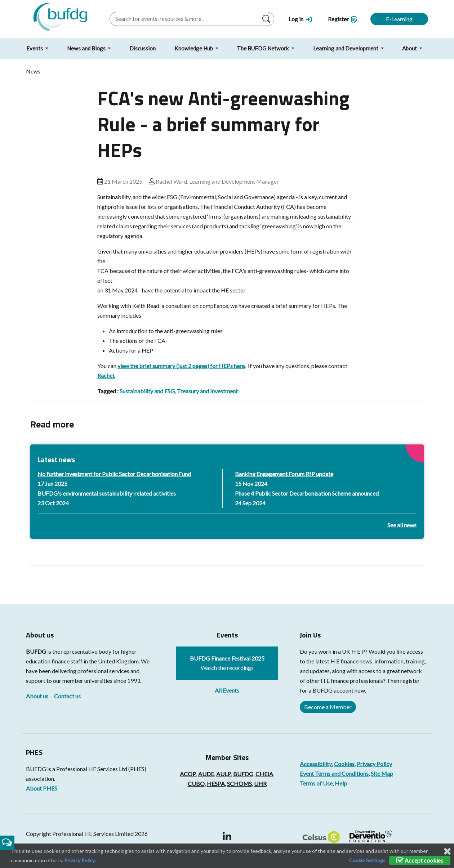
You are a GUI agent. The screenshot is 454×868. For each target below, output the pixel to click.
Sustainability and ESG (147, 391)
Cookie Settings (367, 860)
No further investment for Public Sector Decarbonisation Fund (114, 474)
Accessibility (316, 764)
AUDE (206, 774)
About (410, 48)
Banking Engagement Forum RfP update (284, 474)
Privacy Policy (374, 764)
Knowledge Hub (194, 48)
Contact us (67, 696)
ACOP (188, 774)
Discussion (143, 48)
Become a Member (328, 707)
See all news (402, 525)
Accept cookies (420, 860)
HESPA (216, 784)
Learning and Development (346, 48)
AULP (224, 774)
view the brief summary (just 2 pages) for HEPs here (181, 366)
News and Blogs (87, 48)
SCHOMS (239, 784)
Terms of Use (316, 783)
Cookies (344, 764)
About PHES (42, 788)
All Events (227, 690)
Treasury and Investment (207, 391)
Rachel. (106, 375)
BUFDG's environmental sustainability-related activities (107, 493)
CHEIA (264, 774)
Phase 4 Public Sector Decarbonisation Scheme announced (307, 493)
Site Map (382, 773)
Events (35, 48)
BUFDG (36, 651)
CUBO (196, 784)
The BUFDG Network (263, 48)
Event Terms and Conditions (334, 773)
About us (37, 696)
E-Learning (399, 19)
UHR (260, 784)
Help (341, 783)
